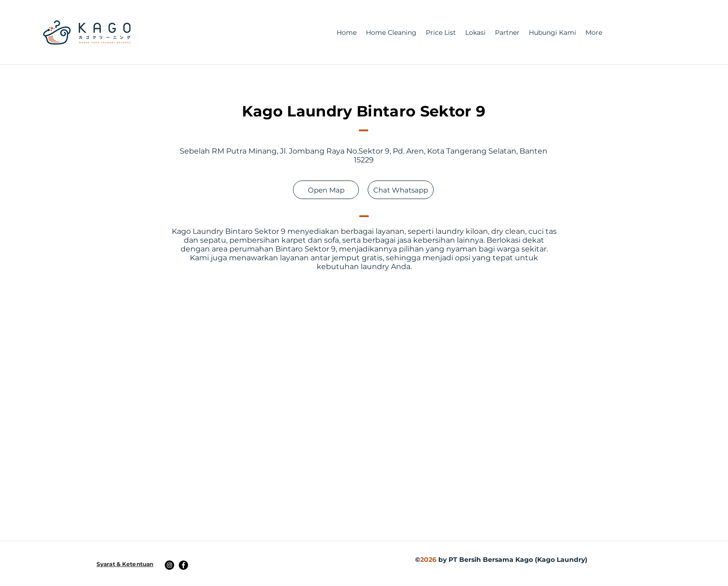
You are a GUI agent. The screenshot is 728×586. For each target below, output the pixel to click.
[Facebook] (183, 565)
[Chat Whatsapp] (401, 190)
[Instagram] (169, 565)
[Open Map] (326, 190)
